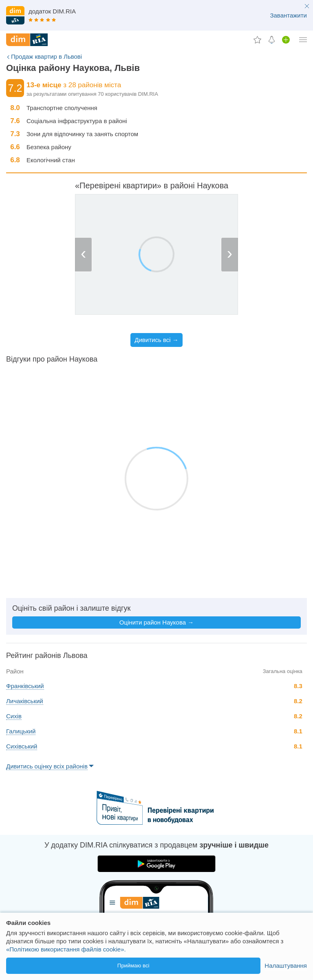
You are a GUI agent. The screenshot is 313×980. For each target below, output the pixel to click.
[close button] (307, 7)
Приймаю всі (133, 966)
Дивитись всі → (156, 340)
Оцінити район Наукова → (156, 622)
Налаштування (286, 966)
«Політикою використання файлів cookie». (66, 949)
